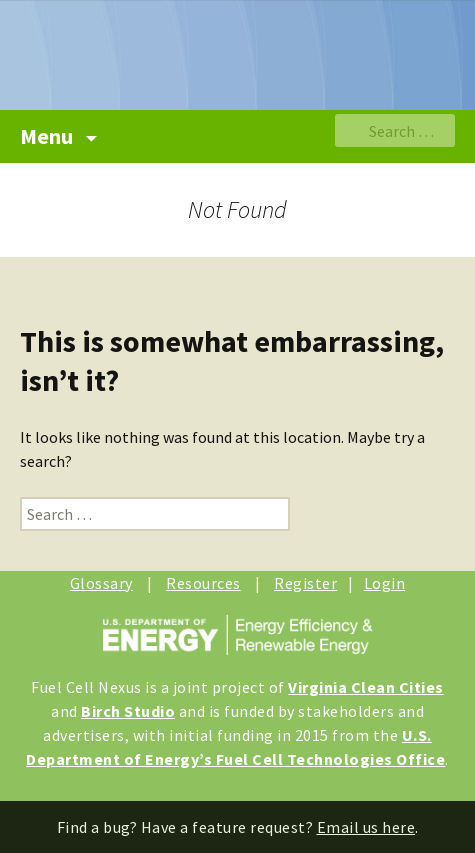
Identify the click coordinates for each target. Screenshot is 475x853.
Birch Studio (128, 711)
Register (305, 583)
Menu (48, 136)
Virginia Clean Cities (366, 687)
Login (385, 583)
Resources (203, 583)
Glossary (101, 583)
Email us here (366, 827)
